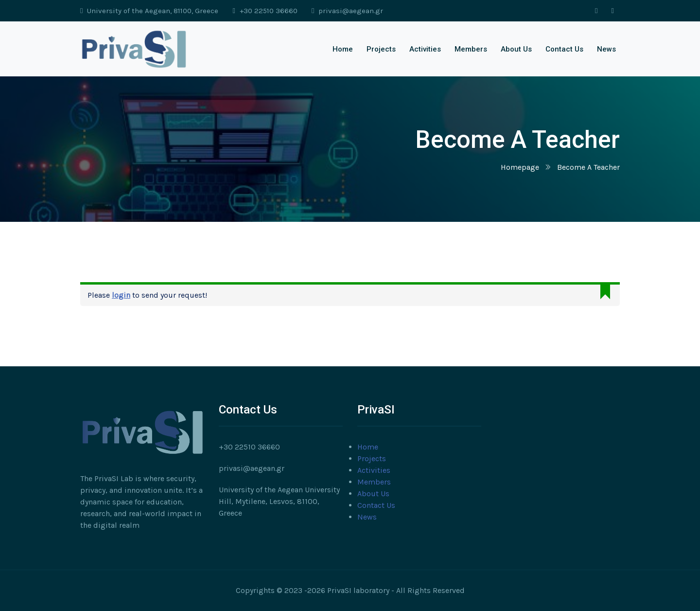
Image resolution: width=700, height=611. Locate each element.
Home (343, 49)
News (606, 49)
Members (471, 49)
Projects (381, 49)
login (121, 295)
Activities (425, 49)
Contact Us (564, 49)
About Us (516, 49)
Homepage (520, 167)
